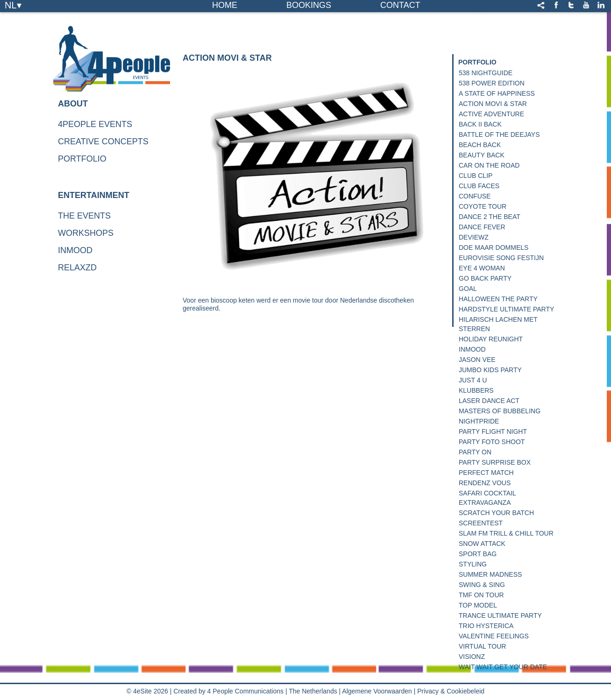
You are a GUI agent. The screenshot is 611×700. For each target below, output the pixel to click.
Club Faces (479, 186)
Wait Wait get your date (503, 667)
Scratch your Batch (496, 513)
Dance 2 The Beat (490, 217)
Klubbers (476, 390)
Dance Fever (482, 227)
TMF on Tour (481, 595)
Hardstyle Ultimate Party (506, 309)
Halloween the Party (498, 299)
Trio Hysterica (486, 626)
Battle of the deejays (499, 134)
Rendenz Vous (485, 483)
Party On (475, 452)
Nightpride (479, 421)
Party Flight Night (493, 431)
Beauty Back (482, 155)
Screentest (481, 523)
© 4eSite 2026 (147, 691)
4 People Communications (245, 691)
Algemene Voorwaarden (377, 691)
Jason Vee (477, 360)
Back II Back (480, 124)
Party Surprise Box (495, 462)
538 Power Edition (492, 83)
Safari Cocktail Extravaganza (487, 498)
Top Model (478, 605)
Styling (473, 564)
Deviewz (474, 237)
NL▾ (13, 5)
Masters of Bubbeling (500, 411)
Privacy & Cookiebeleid (451, 691)
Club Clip (476, 176)
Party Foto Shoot (492, 442)
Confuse (475, 196)
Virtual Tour (482, 646)
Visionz (472, 657)
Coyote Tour (483, 206)
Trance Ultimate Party (500, 615)
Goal (468, 289)
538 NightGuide (486, 73)
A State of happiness (497, 93)
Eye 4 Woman (482, 268)
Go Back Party (485, 278)
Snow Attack (482, 544)
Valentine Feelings (494, 636)
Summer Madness (490, 574)
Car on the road (489, 165)
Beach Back (480, 145)
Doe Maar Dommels (494, 247)
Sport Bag (478, 554)
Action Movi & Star (493, 104)
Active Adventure (491, 114)
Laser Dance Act (489, 401)
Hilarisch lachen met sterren (498, 324)
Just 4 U (473, 380)
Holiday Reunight (491, 339)
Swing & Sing (482, 585)
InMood (472, 349)
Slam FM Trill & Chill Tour (506, 533)
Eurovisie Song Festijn (501, 258)
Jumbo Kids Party (490, 370)
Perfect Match (486, 473)
